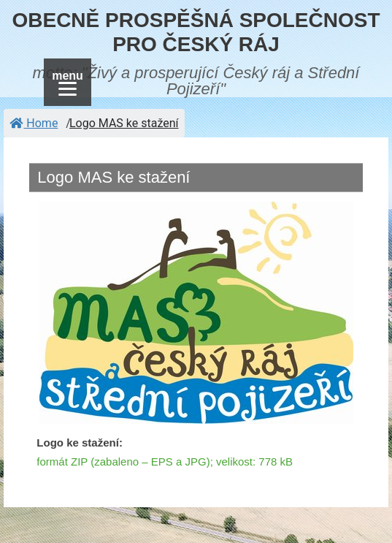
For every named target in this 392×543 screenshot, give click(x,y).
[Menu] (68, 82)
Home (34, 123)
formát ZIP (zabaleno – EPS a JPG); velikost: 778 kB (165, 462)
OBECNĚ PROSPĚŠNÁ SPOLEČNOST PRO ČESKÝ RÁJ (196, 33)
